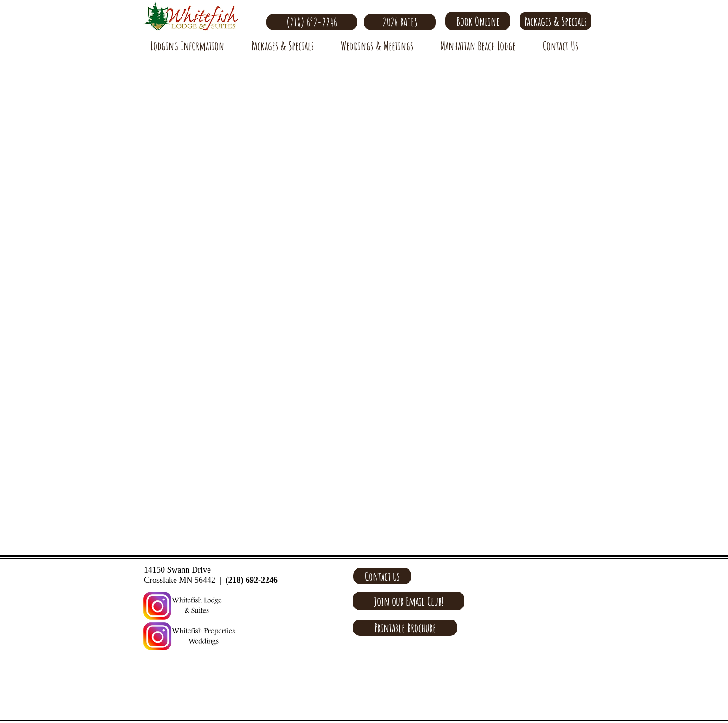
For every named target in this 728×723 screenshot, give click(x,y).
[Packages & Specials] (556, 21)
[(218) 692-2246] (312, 22)
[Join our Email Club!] (409, 601)
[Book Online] (478, 21)
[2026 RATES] (400, 22)
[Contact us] (382, 576)
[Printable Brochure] (405, 628)
